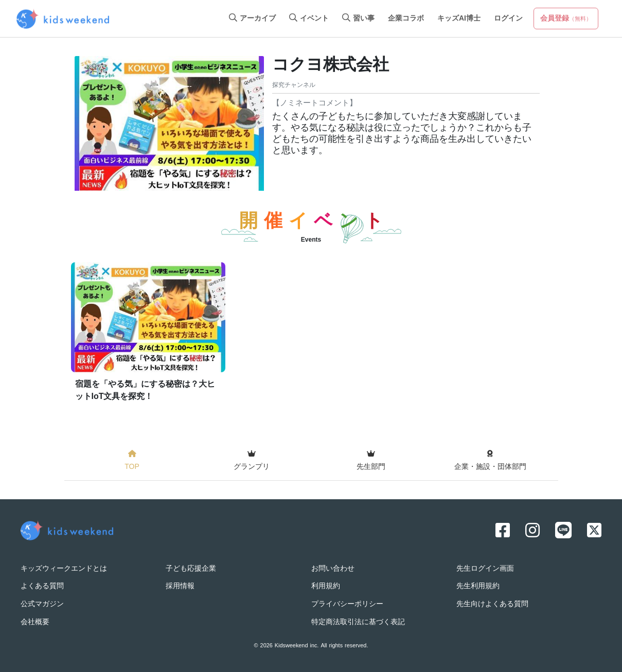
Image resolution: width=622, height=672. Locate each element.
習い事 (358, 19)
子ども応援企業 (191, 569)
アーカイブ (252, 19)
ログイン (508, 19)
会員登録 (566, 19)
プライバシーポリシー (347, 604)
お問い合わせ (333, 569)
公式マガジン (42, 604)
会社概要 (35, 622)
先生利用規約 (478, 586)
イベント (309, 19)
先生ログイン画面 (485, 569)
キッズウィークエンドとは (64, 569)
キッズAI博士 (459, 19)
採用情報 (180, 586)
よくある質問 (42, 586)
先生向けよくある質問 (492, 604)
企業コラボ (406, 19)
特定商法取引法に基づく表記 (358, 622)
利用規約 (326, 586)
